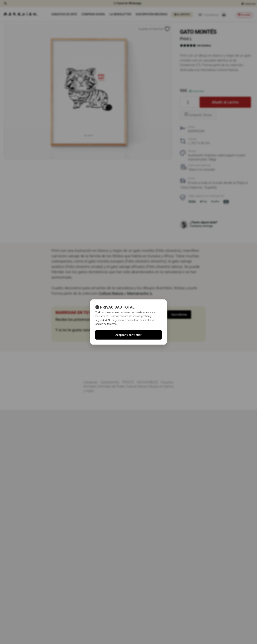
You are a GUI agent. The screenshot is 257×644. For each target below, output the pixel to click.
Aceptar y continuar (128, 335)
